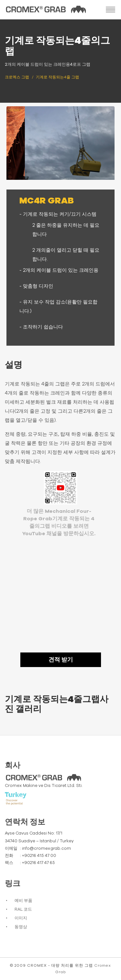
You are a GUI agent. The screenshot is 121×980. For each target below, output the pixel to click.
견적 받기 (61, 660)
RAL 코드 (23, 910)
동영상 (21, 927)
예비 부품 (23, 901)
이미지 (21, 918)
